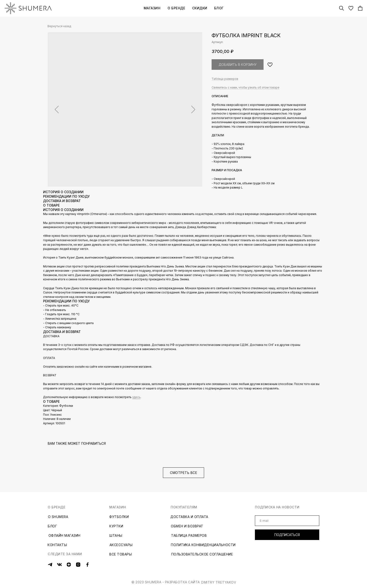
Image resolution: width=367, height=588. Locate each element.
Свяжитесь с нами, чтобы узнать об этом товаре (246, 87)
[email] (287, 521)
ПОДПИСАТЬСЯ (287, 535)
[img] (28, 8)
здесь (136, 397)
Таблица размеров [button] (225, 79)
